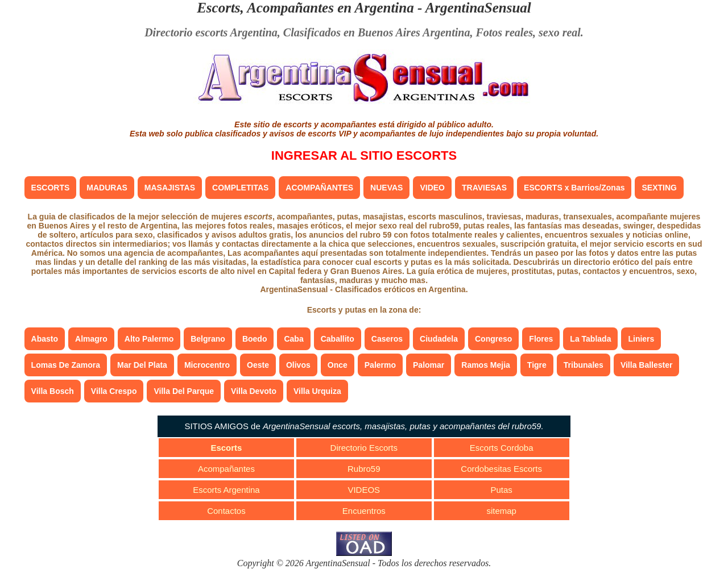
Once (338, 365)
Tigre (537, 365)
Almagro (91, 339)
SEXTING (659, 188)
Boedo (255, 339)
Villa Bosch (53, 391)
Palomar (429, 365)
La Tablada (590, 339)
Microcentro (207, 365)
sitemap (501, 511)
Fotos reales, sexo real (528, 32)
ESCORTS (51, 188)
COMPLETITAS (240, 188)
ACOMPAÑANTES (319, 188)
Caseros (387, 339)
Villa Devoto (254, 391)
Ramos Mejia (486, 365)
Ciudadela (439, 339)
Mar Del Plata (142, 365)
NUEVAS (386, 188)
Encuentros (364, 511)
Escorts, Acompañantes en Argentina (305, 8)
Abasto (45, 339)
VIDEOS (364, 490)
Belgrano (208, 339)
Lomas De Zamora (66, 365)
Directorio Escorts (364, 448)
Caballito (338, 339)
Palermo (380, 365)
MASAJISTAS (170, 188)
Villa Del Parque (184, 391)
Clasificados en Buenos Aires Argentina (377, 32)
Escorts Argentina (226, 490)
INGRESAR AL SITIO (364, 155)
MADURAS (107, 188)
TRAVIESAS (484, 188)
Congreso (493, 339)
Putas (501, 490)
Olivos (298, 365)
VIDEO (432, 188)
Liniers (641, 339)
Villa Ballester (647, 365)
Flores (541, 339)
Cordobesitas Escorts (501, 469)
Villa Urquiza (317, 391)
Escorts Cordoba (502, 448)
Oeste (258, 365)
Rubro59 (364, 469)
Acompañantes (226, 469)
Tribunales (584, 365)
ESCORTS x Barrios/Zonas (574, 188)
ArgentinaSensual (478, 8)
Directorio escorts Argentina (211, 32)
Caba (293, 339)
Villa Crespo (114, 391)
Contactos (226, 511)
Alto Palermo (149, 339)
